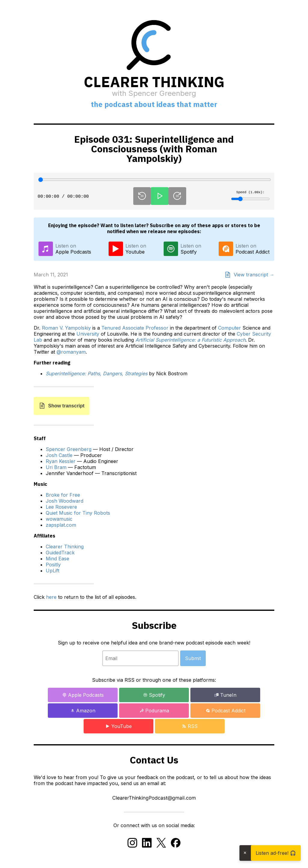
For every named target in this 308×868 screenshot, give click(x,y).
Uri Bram (56, 467)
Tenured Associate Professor (135, 328)
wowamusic (59, 519)
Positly (53, 565)
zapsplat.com (61, 525)
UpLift (52, 571)
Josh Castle (59, 455)
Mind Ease (57, 559)
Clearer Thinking (65, 547)
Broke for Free (63, 495)
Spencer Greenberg (69, 449)
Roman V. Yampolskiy (66, 328)
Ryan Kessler (61, 461)
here (51, 597)
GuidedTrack (60, 553)
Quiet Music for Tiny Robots (78, 513)
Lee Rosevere (61, 507)
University (88, 334)
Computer (229, 328)
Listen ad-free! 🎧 (276, 853)
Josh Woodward (65, 501)
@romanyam (71, 352)
